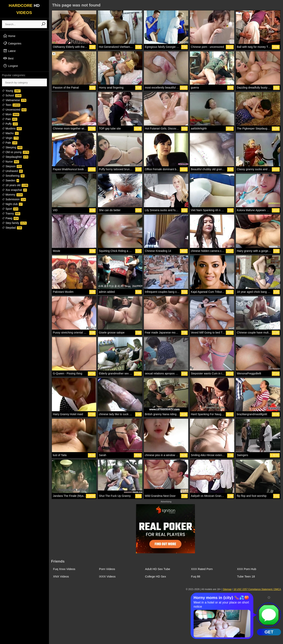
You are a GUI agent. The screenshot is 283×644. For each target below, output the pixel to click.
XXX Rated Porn (202, 569)
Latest (9, 51)
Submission (14, 199)
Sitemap (227, 589)
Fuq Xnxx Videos (64, 569)
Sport (10, 209)
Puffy (10, 124)
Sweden (11, 180)
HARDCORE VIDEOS (24, 9)
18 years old (15, 185)
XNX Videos (61, 576)
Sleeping (12, 147)
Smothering (13, 176)
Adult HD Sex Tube (158, 569)
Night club (12, 204)
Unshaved (12, 171)
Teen (11, 105)
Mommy (12, 195)
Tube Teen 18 (246, 576)
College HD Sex (156, 576)
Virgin (10, 138)
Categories (12, 43)
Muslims (12, 128)
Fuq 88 (196, 576)
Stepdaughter (15, 157)
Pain (10, 119)
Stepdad (12, 228)
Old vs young (16, 152)
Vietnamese (14, 100)
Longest (10, 66)
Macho (10, 133)
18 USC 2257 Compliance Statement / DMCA (257, 589)
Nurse (11, 162)
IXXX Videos (107, 576)
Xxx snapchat (14, 190)
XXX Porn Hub (247, 569)
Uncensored (14, 110)
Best (8, 58)
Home (9, 36)
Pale (10, 143)
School (12, 95)
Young (11, 91)
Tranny (11, 213)
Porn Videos (107, 569)
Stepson (12, 166)
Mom (11, 114)
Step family (14, 223)
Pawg (10, 218)
